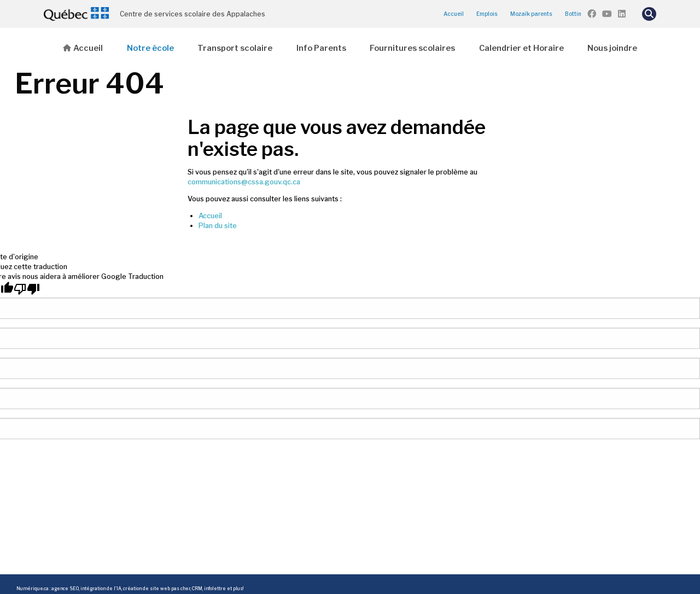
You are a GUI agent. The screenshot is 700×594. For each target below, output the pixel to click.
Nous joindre (612, 48)
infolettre (215, 589)
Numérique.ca (33, 589)
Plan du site (218, 226)
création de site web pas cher (157, 589)
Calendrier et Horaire (521, 48)
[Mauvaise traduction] (27, 289)
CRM (197, 589)
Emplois (487, 14)
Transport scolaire (235, 48)
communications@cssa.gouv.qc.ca (244, 182)
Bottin (573, 14)
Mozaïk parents (531, 14)
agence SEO (65, 589)
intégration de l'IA (101, 589)
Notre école (150, 48)
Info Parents (321, 48)
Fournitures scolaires (412, 48)
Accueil (454, 14)
